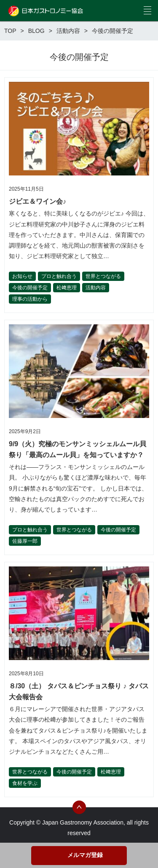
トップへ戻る (79, 807)
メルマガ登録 (85, 855)
